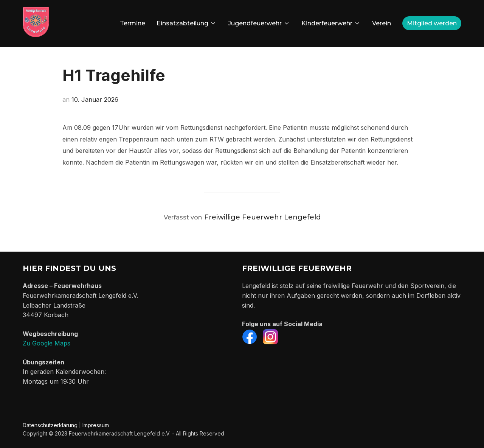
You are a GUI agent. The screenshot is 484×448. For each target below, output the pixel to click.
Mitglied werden (432, 23)
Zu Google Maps (47, 343)
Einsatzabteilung (187, 23)
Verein (382, 23)
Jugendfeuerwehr (259, 23)
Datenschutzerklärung (50, 425)
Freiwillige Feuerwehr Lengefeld (262, 217)
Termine (133, 23)
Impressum (96, 425)
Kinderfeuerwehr (331, 23)
